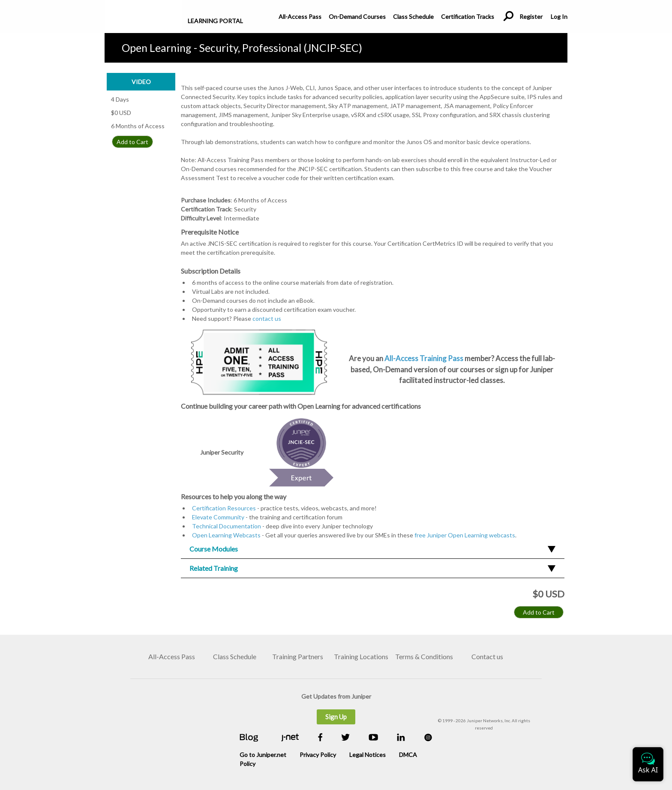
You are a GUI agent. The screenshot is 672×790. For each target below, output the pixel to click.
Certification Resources (224, 508)
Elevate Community (218, 517)
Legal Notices (367, 755)
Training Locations (361, 656)
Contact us (487, 656)
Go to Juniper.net (263, 755)
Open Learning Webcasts (226, 535)
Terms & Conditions (424, 656)
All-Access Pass (300, 17)
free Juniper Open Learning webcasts (465, 535)
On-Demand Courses (357, 17)
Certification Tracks (468, 17)
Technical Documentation (226, 526)
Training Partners (298, 656)
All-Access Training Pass (424, 358)
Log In (559, 17)
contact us (267, 318)
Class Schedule (413, 17)
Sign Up (336, 717)
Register (531, 17)
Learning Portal (215, 21)
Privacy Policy (318, 755)
